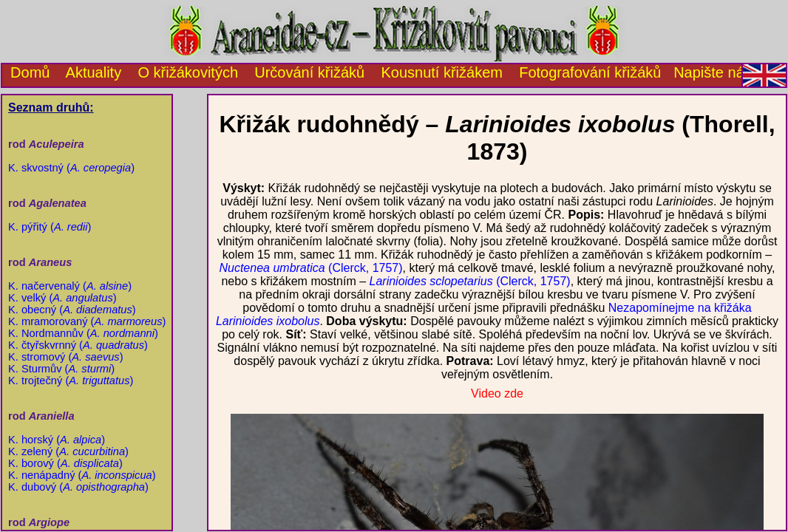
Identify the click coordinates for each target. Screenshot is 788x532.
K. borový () (65, 463)
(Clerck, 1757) (310, 268)
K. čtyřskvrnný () (78, 345)
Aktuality (94, 72)
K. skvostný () (71, 168)
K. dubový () (78, 487)
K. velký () (62, 298)
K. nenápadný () (82, 475)
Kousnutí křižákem (442, 72)
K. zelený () (68, 451)
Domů (26, 72)
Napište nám (715, 72)
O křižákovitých (188, 72)
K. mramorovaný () (87, 321)
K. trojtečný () (71, 381)
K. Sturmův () (61, 369)
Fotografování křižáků (590, 72)
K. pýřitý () (50, 227)
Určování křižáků (309, 72)
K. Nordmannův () (83, 333)
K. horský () (57, 440)
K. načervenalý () (70, 286)
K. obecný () (72, 310)
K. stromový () (66, 357)
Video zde (497, 393)
